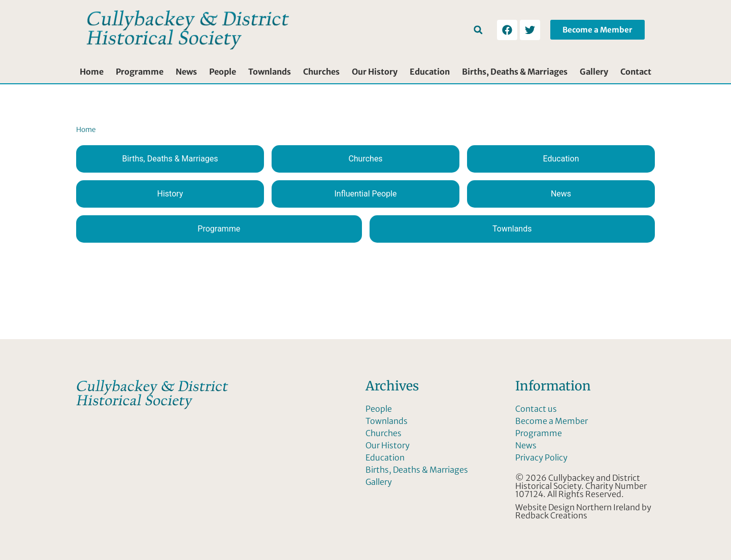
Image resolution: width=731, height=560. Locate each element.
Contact (636, 72)
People (223, 72)
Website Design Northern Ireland (578, 507)
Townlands (270, 72)
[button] (478, 30)
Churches (321, 72)
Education (430, 72)
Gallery (594, 72)
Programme (140, 72)
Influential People (365, 194)
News (186, 72)
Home (92, 72)
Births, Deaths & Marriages (515, 72)
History (170, 194)
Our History (375, 72)
